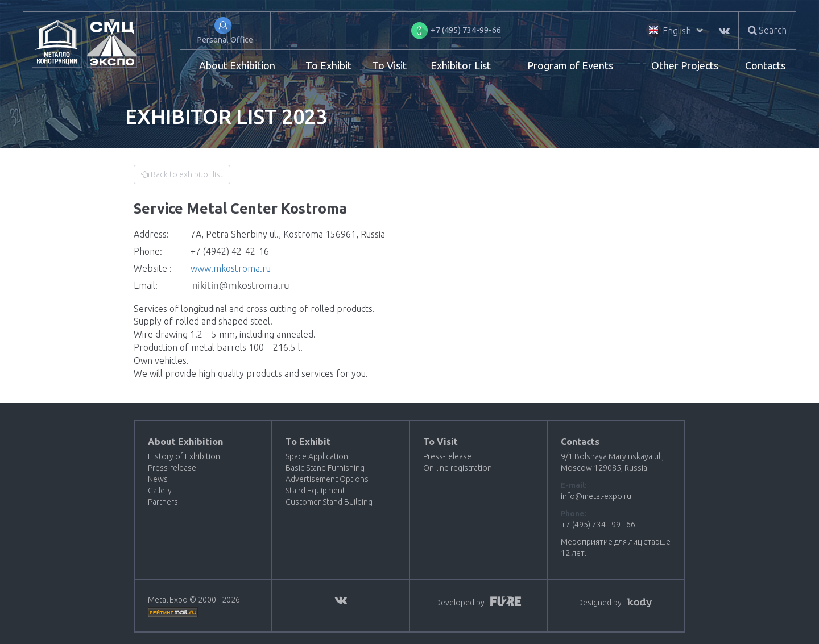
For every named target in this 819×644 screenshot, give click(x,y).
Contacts (765, 65)
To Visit (389, 65)
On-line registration (458, 468)
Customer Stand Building (329, 502)
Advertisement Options (327, 479)
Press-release (172, 468)
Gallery (160, 491)
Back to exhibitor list (182, 174)
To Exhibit (328, 65)
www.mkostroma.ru (231, 268)
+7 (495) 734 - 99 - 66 (598, 525)
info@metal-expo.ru (596, 496)
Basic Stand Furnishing (325, 468)
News (158, 479)
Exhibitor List (461, 65)
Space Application (317, 456)
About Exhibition (237, 65)
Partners (163, 502)
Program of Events (570, 65)
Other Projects (685, 65)
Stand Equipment (315, 491)
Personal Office (225, 40)
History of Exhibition (184, 456)
